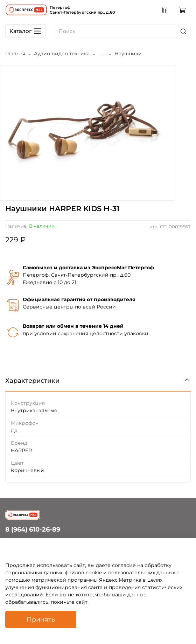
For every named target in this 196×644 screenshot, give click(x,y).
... (102, 54)
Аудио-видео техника (62, 54)
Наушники (128, 54)
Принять (41, 619)
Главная (15, 54)
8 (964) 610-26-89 (33, 529)
